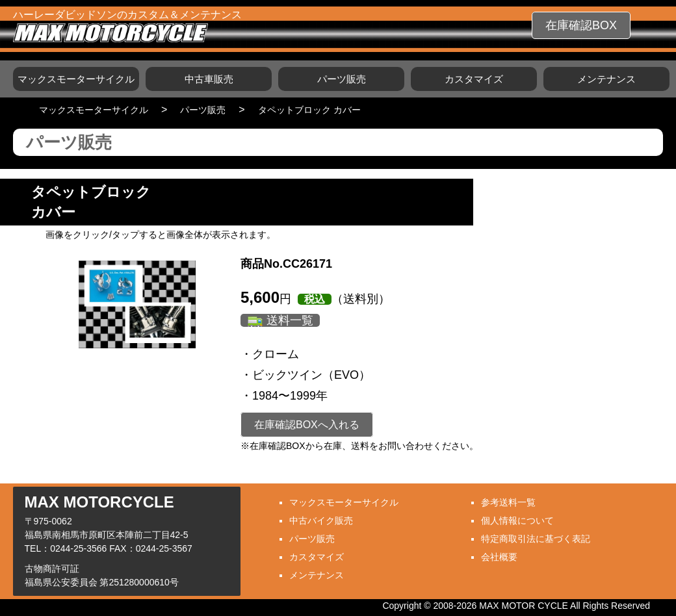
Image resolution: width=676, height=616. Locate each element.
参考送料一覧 (508, 502)
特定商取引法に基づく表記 (536, 539)
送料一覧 (290, 320)
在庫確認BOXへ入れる (307, 425)
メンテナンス (606, 79)
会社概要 (499, 557)
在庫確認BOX (581, 25)
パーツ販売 (342, 79)
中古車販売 (209, 79)
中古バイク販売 (321, 520)
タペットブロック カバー (309, 110)
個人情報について (517, 520)
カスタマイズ (474, 79)
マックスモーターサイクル (76, 79)
